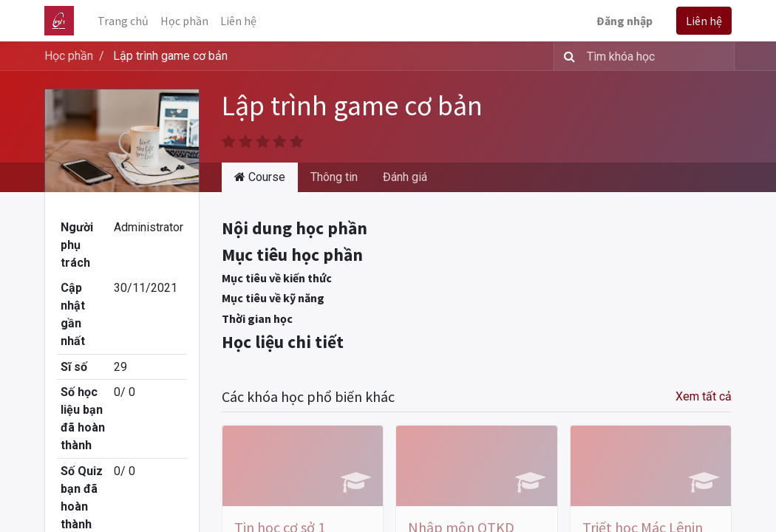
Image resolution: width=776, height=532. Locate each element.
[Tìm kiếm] (566, 56)
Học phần (69, 56)
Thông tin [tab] (334, 177)
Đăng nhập (624, 21)
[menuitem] (123, 21)
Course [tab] (260, 177)
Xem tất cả (704, 396)
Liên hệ (704, 21)
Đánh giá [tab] (405, 177)
